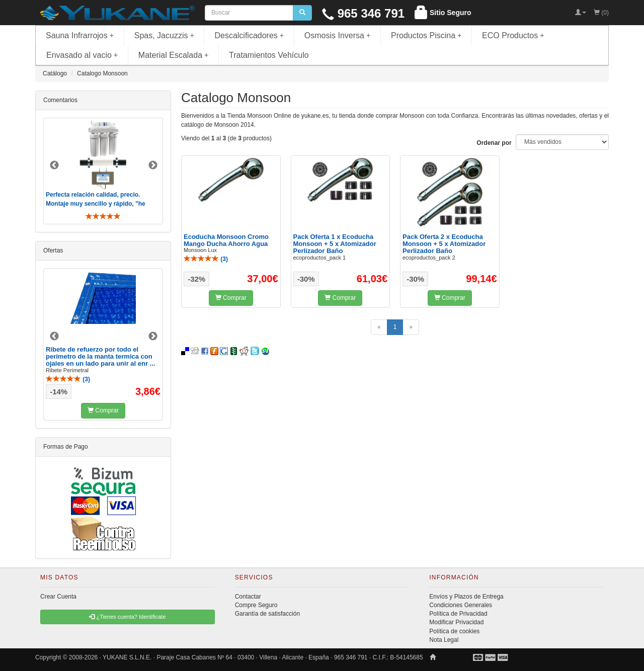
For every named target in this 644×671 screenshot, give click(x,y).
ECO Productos (513, 35)
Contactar (248, 597)
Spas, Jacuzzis (164, 35)
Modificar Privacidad (456, 622)
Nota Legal (444, 640)
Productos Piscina (426, 35)
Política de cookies (454, 631)
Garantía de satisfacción (267, 614)
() (206, 259)
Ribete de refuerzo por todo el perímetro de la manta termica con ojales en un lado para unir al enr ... (100, 357)
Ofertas (53, 250)
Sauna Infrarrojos (80, 35)
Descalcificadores (249, 35)
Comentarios (60, 100)
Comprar (231, 298)
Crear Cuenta (58, 597)
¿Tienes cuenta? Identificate (127, 617)
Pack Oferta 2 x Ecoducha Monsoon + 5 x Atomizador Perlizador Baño (444, 244)
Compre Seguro (256, 605)
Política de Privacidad (458, 614)
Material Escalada (174, 55)
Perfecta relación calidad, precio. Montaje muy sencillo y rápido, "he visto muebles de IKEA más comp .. (97, 203)
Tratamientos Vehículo (269, 55)
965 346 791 (363, 13)
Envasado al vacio (82, 55)
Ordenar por (494, 143)
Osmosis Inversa (338, 35)
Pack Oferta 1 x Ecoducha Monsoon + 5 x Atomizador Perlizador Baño (335, 244)
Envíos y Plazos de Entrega (466, 597)
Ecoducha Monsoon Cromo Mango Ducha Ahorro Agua (226, 240)
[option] (103, 171)
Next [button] (153, 165)
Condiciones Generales (461, 605)
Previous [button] (54, 165)
